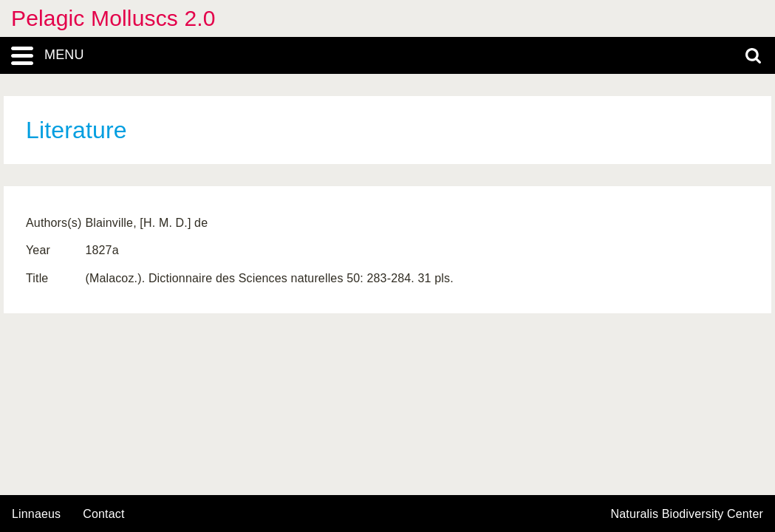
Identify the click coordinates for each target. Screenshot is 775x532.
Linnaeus (36, 514)
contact (103, 514)
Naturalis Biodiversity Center (687, 514)
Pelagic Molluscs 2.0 (113, 18)
